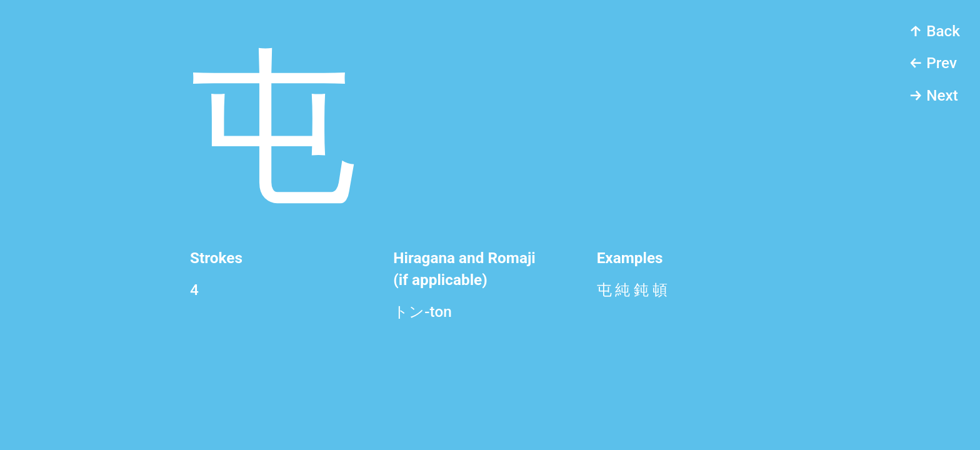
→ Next (933, 95)
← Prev (933, 63)
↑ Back (934, 31)
